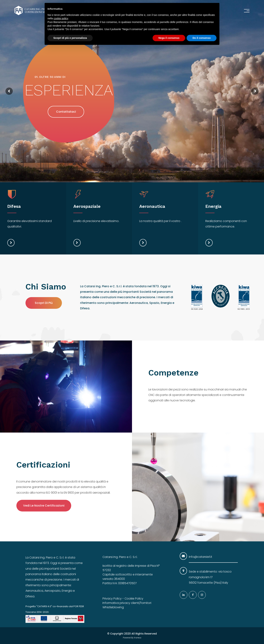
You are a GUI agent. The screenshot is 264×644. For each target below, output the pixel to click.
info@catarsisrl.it (200, 557)
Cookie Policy (134, 599)
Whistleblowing (113, 607)
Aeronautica (152, 206)
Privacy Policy (112, 599)
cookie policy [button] (61, 18)
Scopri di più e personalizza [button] (70, 38)
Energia (213, 206)
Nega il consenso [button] (169, 38)
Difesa (14, 206)
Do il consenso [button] (202, 38)
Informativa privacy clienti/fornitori (127, 603)
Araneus (138, 638)
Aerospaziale (87, 206)
